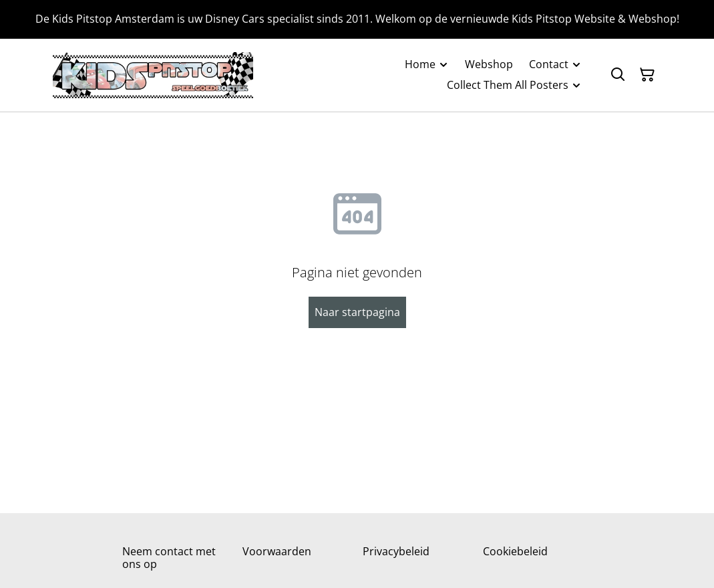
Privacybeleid (396, 551)
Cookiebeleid (515, 551)
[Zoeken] (618, 75)
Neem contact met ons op (169, 558)
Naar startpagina (357, 312)
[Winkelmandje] (647, 75)
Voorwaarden (277, 551)
